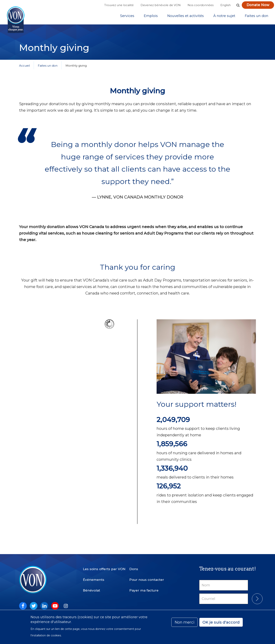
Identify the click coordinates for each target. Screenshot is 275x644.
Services (127, 17)
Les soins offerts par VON (104, 566)
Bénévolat (91, 587)
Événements (94, 576)
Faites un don (257, 17)
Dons (134, 566)
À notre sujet (224, 17)
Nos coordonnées (201, 5)
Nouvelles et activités (186, 17)
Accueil (24, 68)
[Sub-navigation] (127, 17)
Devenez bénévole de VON (161, 5)
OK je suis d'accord (221, 622)
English (226, 5)
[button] (238, 5)
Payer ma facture (144, 587)
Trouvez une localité (119, 5)
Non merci (184, 622)
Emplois (151, 17)
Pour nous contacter (147, 576)
